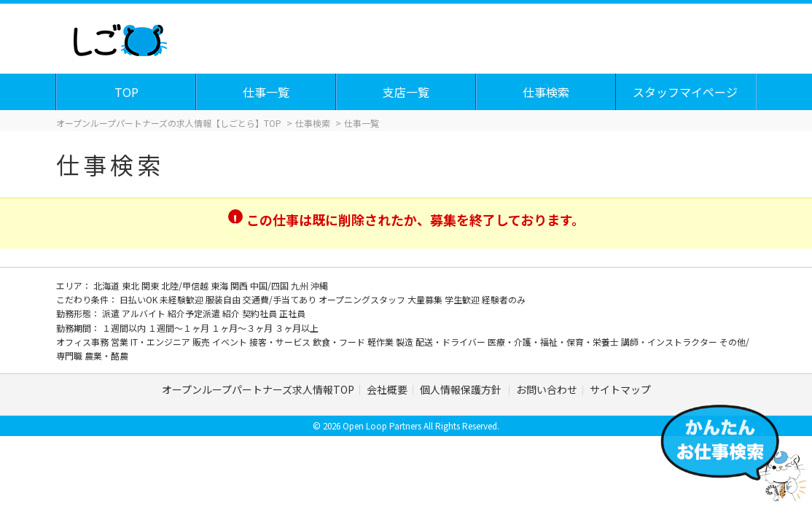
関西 (240, 285)
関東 (151, 285)
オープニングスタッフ (363, 299)
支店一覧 (407, 92)
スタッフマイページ (686, 92)
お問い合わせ (547, 389)
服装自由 (224, 299)
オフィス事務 (83, 342)
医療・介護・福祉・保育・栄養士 (554, 342)
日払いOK (140, 299)
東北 (132, 285)
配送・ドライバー (452, 342)
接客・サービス (281, 342)
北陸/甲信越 (186, 285)
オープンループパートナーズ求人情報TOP (258, 389)
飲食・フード (340, 342)
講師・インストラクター (670, 342)
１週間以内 (125, 328)
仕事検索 (547, 92)
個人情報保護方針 (462, 389)
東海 (220, 285)
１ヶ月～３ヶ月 (243, 328)
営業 (121, 342)
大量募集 (426, 299)
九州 (301, 285)
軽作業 (382, 342)
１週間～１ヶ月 (180, 328)
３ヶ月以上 (297, 328)
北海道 (108, 285)
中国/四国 (270, 285)
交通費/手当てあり (281, 299)
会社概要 (387, 389)
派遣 (112, 313)
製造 (406, 342)
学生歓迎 (463, 299)
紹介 (232, 313)
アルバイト (145, 313)
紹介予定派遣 (195, 313)
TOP (127, 92)
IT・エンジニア (161, 342)
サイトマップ (620, 389)
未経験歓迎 (183, 299)
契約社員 (261, 313)
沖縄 (319, 285)
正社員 (292, 313)
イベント (231, 342)
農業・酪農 (106, 355)
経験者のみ (504, 299)
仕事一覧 (267, 92)
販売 (202, 342)
